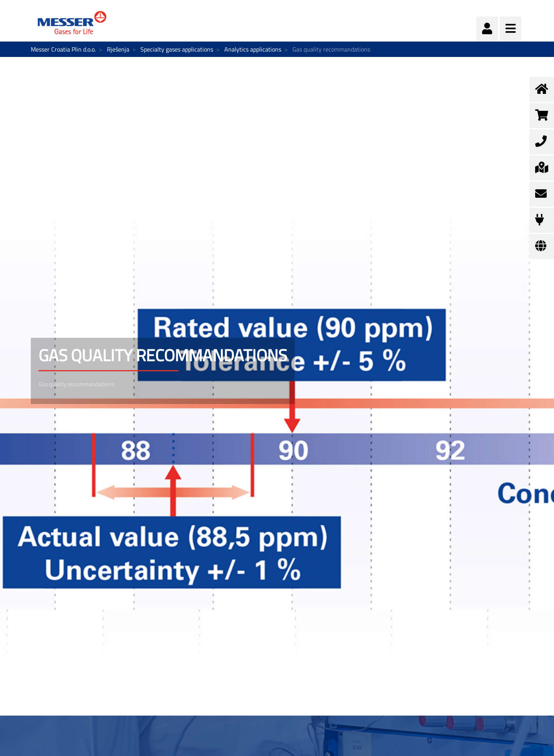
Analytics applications (253, 49)
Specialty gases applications (177, 49)
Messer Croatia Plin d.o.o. (63, 49)
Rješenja (118, 49)
